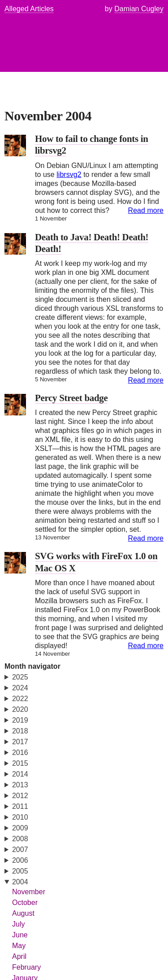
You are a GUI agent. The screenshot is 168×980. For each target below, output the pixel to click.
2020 (20, 709)
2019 (20, 720)
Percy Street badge (71, 398)
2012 (20, 796)
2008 (20, 839)
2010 (20, 817)
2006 (20, 860)
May (19, 946)
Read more (146, 210)
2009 (20, 828)
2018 (20, 731)
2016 (20, 753)
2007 (20, 850)
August (23, 913)
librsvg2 (69, 174)
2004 (20, 882)
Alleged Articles (29, 9)
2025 (20, 677)
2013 (20, 785)
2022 (20, 699)
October (25, 903)
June (20, 935)
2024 (20, 688)
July (19, 924)
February (26, 967)
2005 (20, 871)
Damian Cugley (139, 9)
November (29, 892)
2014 (20, 774)
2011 (20, 806)
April (19, 956)
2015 (20, 763)
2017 (20, 742)
